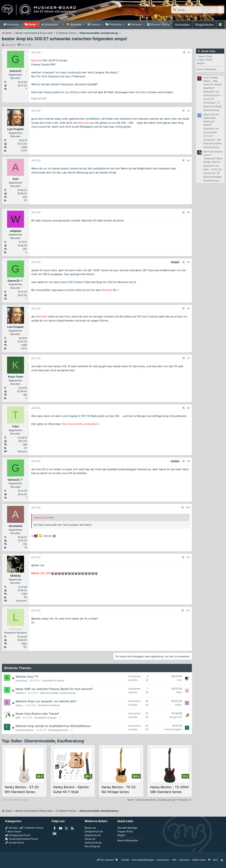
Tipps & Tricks (205, 56)
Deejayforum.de (94, 831)
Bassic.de (90, 828)
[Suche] (198, 10)
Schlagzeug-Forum (18, 835)
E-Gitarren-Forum (32, 828)
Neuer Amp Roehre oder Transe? (37, 714)
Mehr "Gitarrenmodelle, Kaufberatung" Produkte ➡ (159, 800)
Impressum (184, 860)
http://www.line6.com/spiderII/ (80, 424)
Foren (32, 24)
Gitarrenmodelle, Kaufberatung (58, 693)
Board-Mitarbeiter (207, 69)
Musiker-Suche (160, 24)
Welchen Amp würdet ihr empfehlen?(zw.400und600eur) (53, 726)
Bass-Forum (13, 831)
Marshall (37, 60)
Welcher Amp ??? (27, 677)
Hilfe (174, 860)
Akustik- (12, 828)
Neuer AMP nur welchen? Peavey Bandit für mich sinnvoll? (54, 689)
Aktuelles (76, 24)
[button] (21, 25)
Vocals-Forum (15, 843)
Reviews (136, 24)
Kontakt (125, 860)
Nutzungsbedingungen (143, 860)
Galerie (95, 24)
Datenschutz (163, 860)
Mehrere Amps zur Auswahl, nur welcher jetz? (46, 701)
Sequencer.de (93, 835)
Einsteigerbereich (58, 730)
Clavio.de (90, 839)
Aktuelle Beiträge (127, 828)
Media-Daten (199, 860)
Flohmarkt (115, 24)
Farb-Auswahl (106, 860)
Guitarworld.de (93, 843)
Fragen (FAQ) (205, 60)
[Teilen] (184, 53)
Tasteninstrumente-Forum (22, 839)
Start (215, 860)
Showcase (53, 24)
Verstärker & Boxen (53, 681)
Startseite (13, 24)
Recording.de (92, 846)
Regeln (201, 63)
